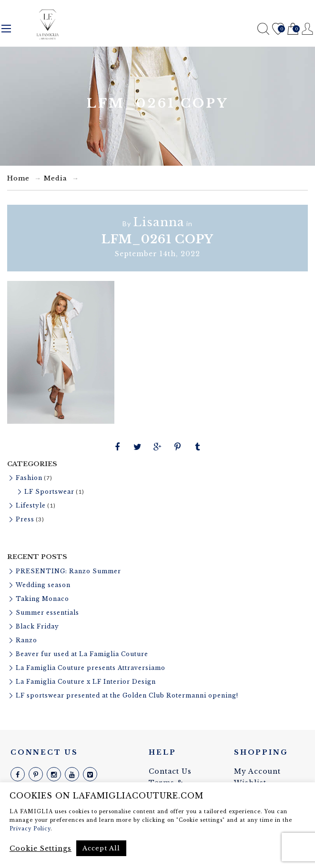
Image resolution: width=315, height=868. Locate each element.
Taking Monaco (42, 599)
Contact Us (170, 771)
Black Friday (37, 626)
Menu (6, 29)
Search (263, 29)
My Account (257, 771)
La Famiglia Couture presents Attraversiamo (91, 668)
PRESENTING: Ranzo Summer (68, 571)
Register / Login (308, 29)
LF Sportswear (49, 492)
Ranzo (26, 640)
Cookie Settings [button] (41, 848)
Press (25, 519)
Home (18, 178)
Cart (293, 29)
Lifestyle (31, 505)
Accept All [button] (101, 848)
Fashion (29, 478)
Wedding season (43, 585)
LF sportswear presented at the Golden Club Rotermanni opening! (127, 695)
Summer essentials (47, 613)
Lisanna (159, 222)
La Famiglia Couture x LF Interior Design (86, 682)
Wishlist (278, 29)
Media (56, 178)
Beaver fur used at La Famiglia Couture (82, 654)
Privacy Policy (30, 829)
